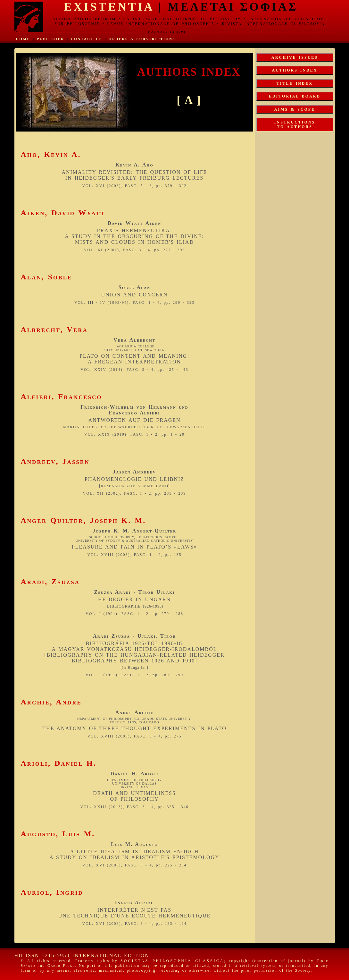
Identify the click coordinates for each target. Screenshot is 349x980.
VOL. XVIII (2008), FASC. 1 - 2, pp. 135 (134, 555)
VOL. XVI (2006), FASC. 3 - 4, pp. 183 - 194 (134, 924)
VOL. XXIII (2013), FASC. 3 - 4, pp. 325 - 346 (134, 807)
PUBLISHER (51, 39)
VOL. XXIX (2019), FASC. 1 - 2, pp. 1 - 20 (134, 434)
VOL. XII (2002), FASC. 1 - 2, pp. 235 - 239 (134, 493)
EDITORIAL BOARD (295, 96)
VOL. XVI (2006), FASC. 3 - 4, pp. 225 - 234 (134, 865)
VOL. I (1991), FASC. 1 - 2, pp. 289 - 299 (134, 675)
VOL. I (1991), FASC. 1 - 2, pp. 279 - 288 (134, 614)
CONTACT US (87, 39)
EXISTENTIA (109, 7)
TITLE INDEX (295, 83)
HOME (23, 39)
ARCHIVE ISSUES (295, 57)
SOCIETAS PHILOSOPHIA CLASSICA (172, 961)
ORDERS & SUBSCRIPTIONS (142, 39)
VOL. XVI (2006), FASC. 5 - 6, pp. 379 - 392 (134, 186)
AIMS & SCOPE (295, 109)
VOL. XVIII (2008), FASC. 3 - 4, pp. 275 (134, 736)
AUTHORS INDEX (295, 70)
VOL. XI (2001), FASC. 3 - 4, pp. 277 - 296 (134, 250)
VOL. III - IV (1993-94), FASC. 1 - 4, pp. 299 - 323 (134, 303)
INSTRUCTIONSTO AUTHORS (295, 124)
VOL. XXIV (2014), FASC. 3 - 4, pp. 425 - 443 (134, 370)
